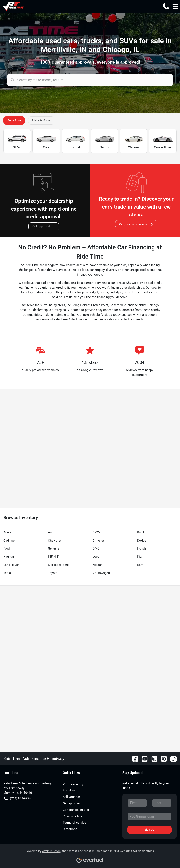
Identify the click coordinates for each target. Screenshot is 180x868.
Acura (7, 532)
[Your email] (149, 816)
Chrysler (98, 541)
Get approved (44, 226)
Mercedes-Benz (59, 565)
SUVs (17, 141)
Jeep (96, 557)
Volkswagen (101, 573)
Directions (70, 829)
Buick (141, 532)
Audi (51, 532)
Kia (139, 557)
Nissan (98, 565)
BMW (96, 532)
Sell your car (71, 797)
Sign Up (149, 830)
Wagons (134, 141)
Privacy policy (72, 816)
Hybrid (75, 141)
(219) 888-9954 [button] (17, 798)
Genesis (54, 548)
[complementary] (167, 855)
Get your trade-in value (136, 224)
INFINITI (54, 557)
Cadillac (9, 541)
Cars (46, 141)
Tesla (7, 573)
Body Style (14, 120)
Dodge (142, 541)
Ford (6, 548)
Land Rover (11, 565)
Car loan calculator (76, 810)
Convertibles (163, 141)
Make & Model (41, 120)
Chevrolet (55, 541)
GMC (96, 548)
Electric (104, 141)
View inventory (73, 784)
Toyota (53, 573)
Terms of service (74, 823)
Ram (140, 565)
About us (69, 790)
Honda (142, 548)
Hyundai (9, 557)
